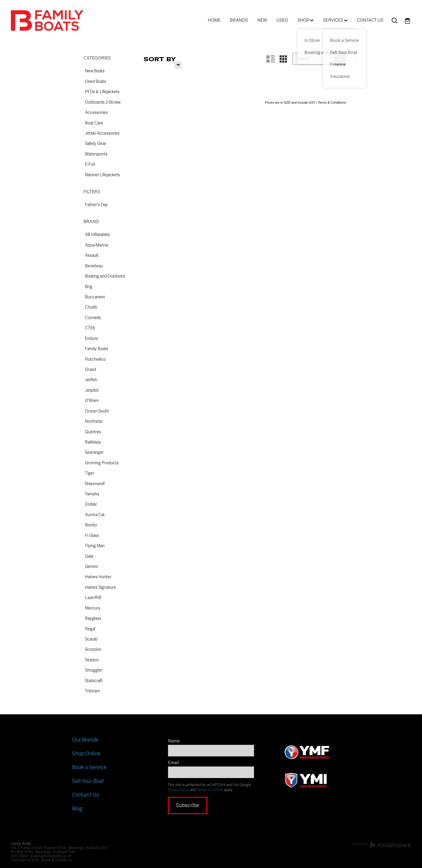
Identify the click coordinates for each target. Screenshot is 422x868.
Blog (77, 809)
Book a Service (89, 767)
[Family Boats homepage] (51, 20)
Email (173, 763)
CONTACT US (370, 20)
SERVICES (335, 20)
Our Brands (85, 740)
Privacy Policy (179, 790)
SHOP (306, 20)
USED (282, 20)
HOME (214, 20)
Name (174, 741)
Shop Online (86, 754)
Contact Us (86, 795)
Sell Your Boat (88, 781)
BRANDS (239, 20)
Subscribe (188, 805)
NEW (262, 20)
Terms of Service (210, 790)
